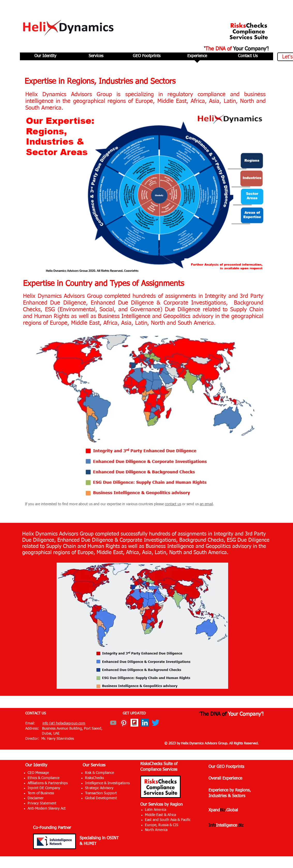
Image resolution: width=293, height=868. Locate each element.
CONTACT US (36, 713)
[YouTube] (113, 723)
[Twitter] (156, 723)
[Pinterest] (124, 723)
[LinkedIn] (145, 723)
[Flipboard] (134, 723)
